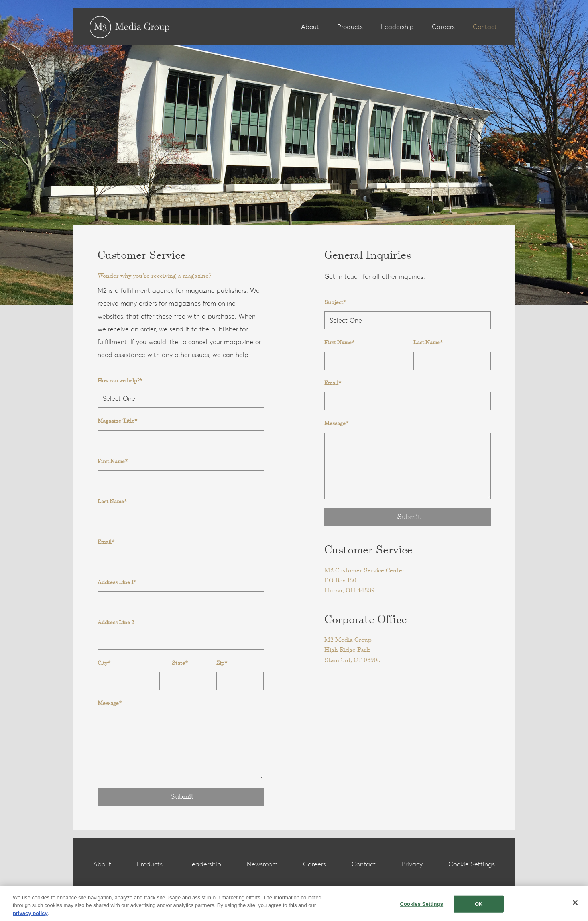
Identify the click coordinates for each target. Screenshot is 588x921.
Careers (443, 27)
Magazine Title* (117, 421)
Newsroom (262, 864)
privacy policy (30, 916)
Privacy (412, 864)
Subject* (335, 302)
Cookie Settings (472, 864)
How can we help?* (120, 381)
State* (180, 663)
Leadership (397, 27)
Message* (110, 703)
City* (104, 663)
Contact (485, 27)
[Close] (575, 905)
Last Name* (112, 501)
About (310, 27)
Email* (106, 542)
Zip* (222, 663)
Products (350, 27)
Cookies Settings (422, 906)
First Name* (113, 461)
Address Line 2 (116, 622)
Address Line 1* (117, 582)
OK (479, 906)
